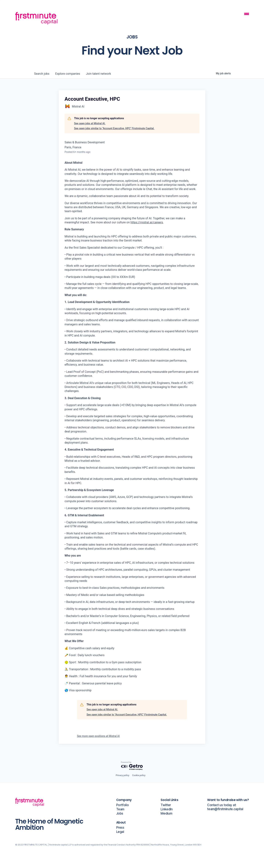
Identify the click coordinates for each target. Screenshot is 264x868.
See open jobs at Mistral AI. (90, 123)
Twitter (166, 805)
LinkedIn (167, 809)
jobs (42, 74)
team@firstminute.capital (225, 809)
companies (68, 74)
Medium (166, 814)
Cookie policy (139, 775)
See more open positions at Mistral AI (98, 736)
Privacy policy (122, 775)
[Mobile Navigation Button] (247, 14)
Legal (120, 832)
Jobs (120, 814)
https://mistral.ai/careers (147, 222)
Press (120, 828)
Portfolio (123, 805)
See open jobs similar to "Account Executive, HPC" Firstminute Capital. (114, 128)
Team (120, 809)
